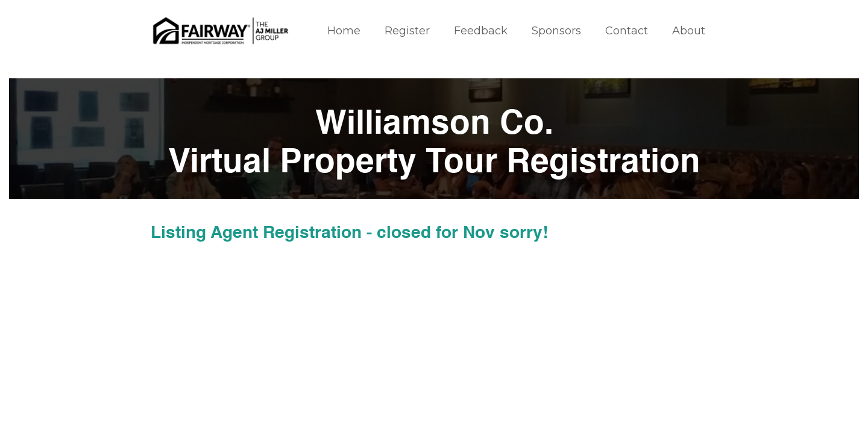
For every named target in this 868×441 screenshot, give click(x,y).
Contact (627, 31)
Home (344, 31)
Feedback (481, 31)
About (689, 31)
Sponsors (556, 31)
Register (407, 31)
